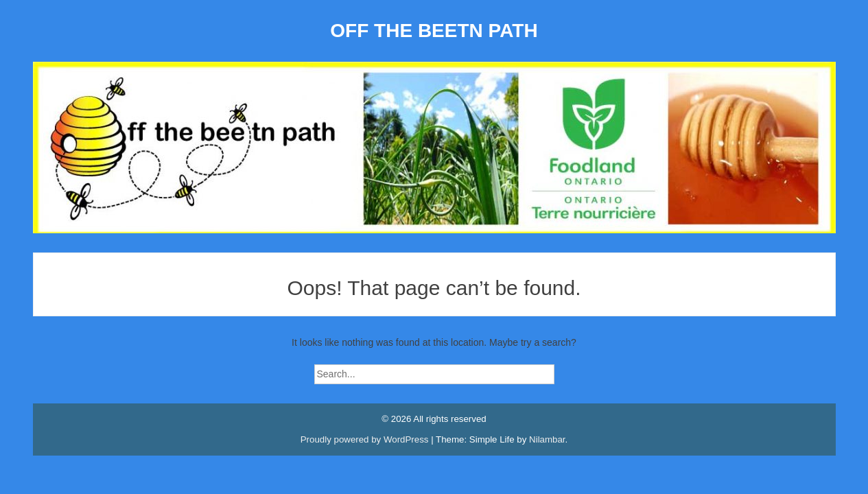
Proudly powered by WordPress (366, 439)
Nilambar (547, 439)
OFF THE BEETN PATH (434, 31)
